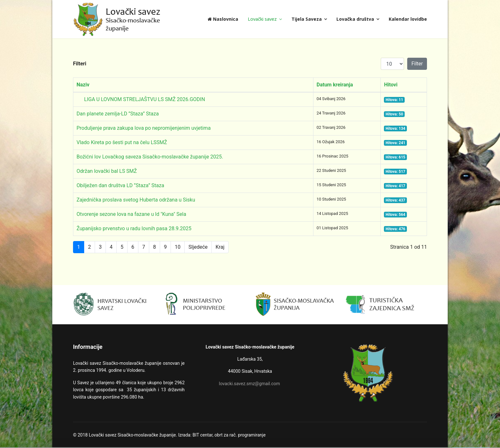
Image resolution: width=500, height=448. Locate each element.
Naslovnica (223, 19)
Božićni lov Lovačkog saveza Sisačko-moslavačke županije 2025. (150, 157)
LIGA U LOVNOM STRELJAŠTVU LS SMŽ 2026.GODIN (141, 99)
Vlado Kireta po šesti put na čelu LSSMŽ (122, 142)
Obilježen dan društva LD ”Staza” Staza (120, 185)
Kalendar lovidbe (408, 19)
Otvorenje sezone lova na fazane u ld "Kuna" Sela (131, 214)
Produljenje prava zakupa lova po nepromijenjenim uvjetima (144, 128)
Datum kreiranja (335, 85)
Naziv (83, 85)
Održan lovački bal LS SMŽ (107, 171)
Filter (417, 64)
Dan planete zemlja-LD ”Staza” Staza (118, 114)
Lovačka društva (355, 19)
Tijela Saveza (307, 19)
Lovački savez (262, 19)
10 (178, 247)
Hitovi (391, 85)
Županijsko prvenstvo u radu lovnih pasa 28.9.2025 (134, 228)
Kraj (220, 247)
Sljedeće (198, 247)
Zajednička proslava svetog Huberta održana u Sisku (136, 200)
